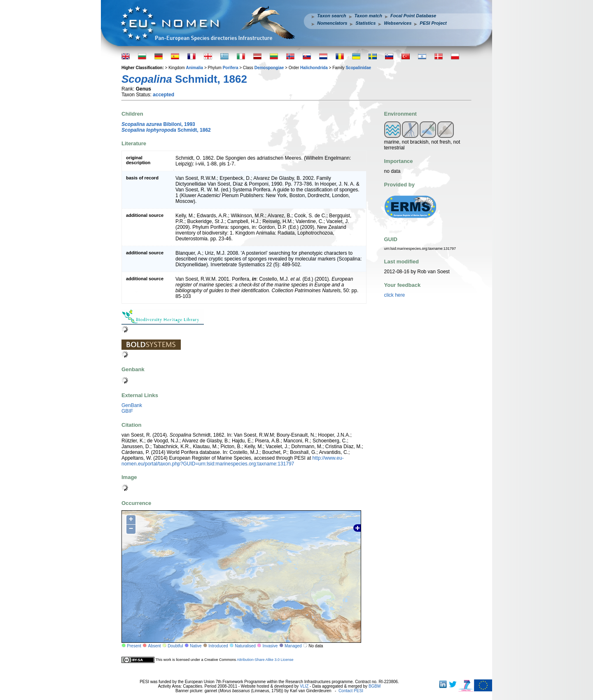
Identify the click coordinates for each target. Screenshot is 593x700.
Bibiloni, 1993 (158, 124)
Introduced (218, 646)
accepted (163, 95)
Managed (293, 646)
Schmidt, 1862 (166, 130)
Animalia (194, 68)
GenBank (132, 405)
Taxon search (332, 16)
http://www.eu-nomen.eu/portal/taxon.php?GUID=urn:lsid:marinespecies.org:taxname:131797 (233, 461)
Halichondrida (314, 68)
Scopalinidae (358, 68)
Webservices (398, 23)
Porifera (231, 68)
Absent (155, 646)
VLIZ (304, 686)
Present (134, 646)
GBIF (127, 411)
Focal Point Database (413, 16)
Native (196, 646)
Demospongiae (269, 68)
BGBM (375, 686)
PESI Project (433, 23)
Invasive (270, 646)
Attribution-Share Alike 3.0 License (265, 660)
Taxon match (368, 16)
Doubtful (175, 646)
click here (395, 295)
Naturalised (245, 646)
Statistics (365, 23)
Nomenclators (332, 23)
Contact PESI (351, 691)
